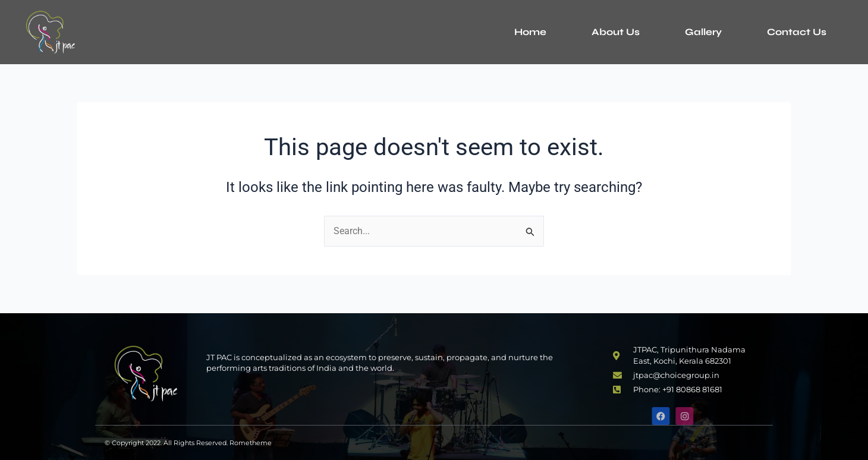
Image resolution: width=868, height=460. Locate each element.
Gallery (703, 32)
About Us (616, 32)
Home (530, 32)
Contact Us (797, 32)
